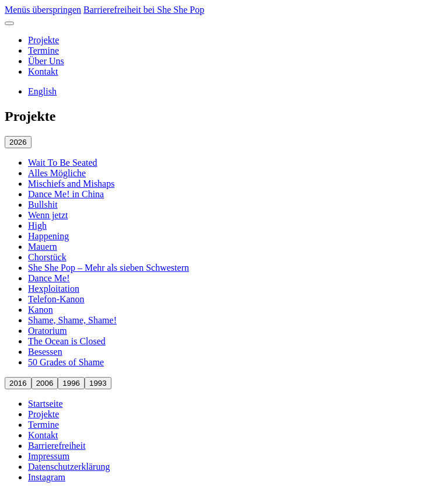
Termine (43, 50)
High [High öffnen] (37, 226)
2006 (45, 383)
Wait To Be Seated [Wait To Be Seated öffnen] (63, 163)
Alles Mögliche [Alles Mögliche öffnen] (57, 173)
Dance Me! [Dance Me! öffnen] (49, 278)
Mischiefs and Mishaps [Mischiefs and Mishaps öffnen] (71, 184)
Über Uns (46, 61)
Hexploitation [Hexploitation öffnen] (54, 289)
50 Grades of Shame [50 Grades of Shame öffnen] (66, 362)
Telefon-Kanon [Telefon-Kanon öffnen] (56, 299)
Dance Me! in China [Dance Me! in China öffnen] (66, 194)
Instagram (47, 477)
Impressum (49, 456)
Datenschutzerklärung (69, 467)
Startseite (45, 404)
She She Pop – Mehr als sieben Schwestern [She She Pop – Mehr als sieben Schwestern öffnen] (108, 268)
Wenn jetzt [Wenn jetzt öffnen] (48, 215)
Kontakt (43, 71)
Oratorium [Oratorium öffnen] (48, 331)
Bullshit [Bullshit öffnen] (43, 205)
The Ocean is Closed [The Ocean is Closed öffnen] (67, 341)
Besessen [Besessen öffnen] (45, 352)
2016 (18, 383)
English (42, 91)
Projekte (43, 40)
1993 (98, 383)
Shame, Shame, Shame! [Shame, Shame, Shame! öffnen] (72, 320)
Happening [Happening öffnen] (48, 236)
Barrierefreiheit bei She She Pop (144, 10)
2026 (18, 142)
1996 (71, 383)
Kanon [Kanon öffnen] (41, 310)
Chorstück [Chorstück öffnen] (47, 257)
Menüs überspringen (43, 10)
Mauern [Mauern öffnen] (43, 247)
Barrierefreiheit (57, 446)
